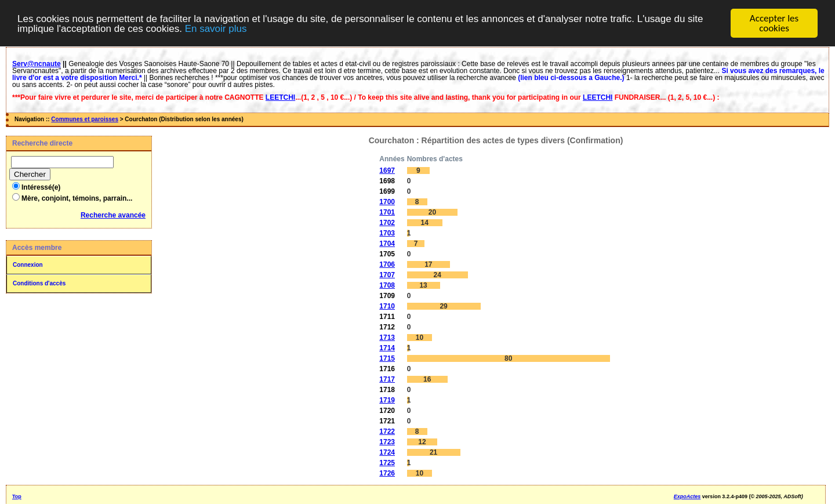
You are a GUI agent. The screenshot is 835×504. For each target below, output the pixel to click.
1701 (387, 212)
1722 (387, 432)
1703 (387, 233)
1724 (387, 452)
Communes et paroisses (85, 119)
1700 (387, 202)
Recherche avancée (113, 215)
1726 (387, 473)
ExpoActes (687, 496)
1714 (387, 348)
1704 (387, 244)
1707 (387, 275)
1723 (387, 442)
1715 (387, 358)
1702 (387, 223)
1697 (387, 171)
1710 (387, 306)
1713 (387, 338)
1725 (387, 463)
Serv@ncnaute (37, 64)
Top (17, 496)
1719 (387, 400)
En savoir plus (216, 28)
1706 (387, 264)
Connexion (28, 265)
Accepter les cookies (774, 23)
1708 (387, 285)
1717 (387, 379)
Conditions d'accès (39, 283)
